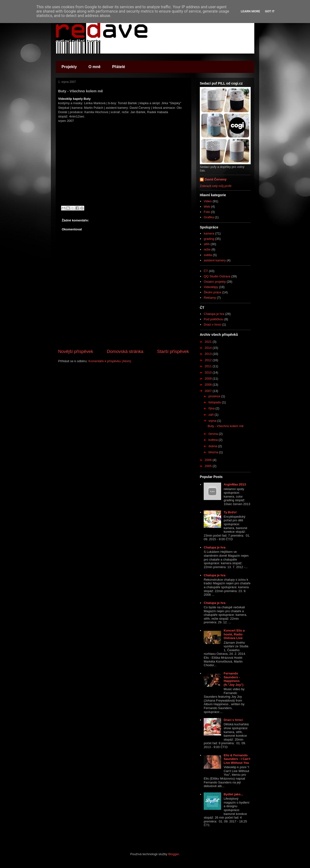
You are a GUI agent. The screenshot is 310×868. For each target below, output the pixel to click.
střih (207, 244)
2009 (209, 379)
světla (208, 255)
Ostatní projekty (215, 282)
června (214, 434)
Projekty (69, 67)
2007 (209, 391)
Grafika (209, 217)
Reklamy (210, 298)
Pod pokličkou (213, 319)
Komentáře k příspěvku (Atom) (110, 361)
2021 (209, 342)
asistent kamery (215, 260)
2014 (209, 348)
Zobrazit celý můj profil (216, 186)
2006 (209, 460)
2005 (209, 466)
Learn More (250, 11)
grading (209, 239)
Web (207, 207)
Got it (270, 11)
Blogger (174, 854)
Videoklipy (211, 287)
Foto (207, 212)
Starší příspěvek (173, 352)
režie (207, 249)
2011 (209, 366)
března (214, 452)
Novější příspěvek (76, 352)
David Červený (216, 179)
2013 (209, 354)
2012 (209, 360)
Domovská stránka (125, 352)
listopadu (215, 402)
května (214, 440)
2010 (209, 372)
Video (208, 201)
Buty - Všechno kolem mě (225, 426)
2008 (209, 385)
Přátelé (119, 67)
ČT (206, 271)
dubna (213, 446)
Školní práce (212, 292)
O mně (94, 67)
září (212, 415)
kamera (209, 233)
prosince (215, 396)
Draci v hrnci (212, 325)
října (212, 408)
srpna (213, 421)
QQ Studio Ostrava (217, 276)
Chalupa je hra (214, 314)
